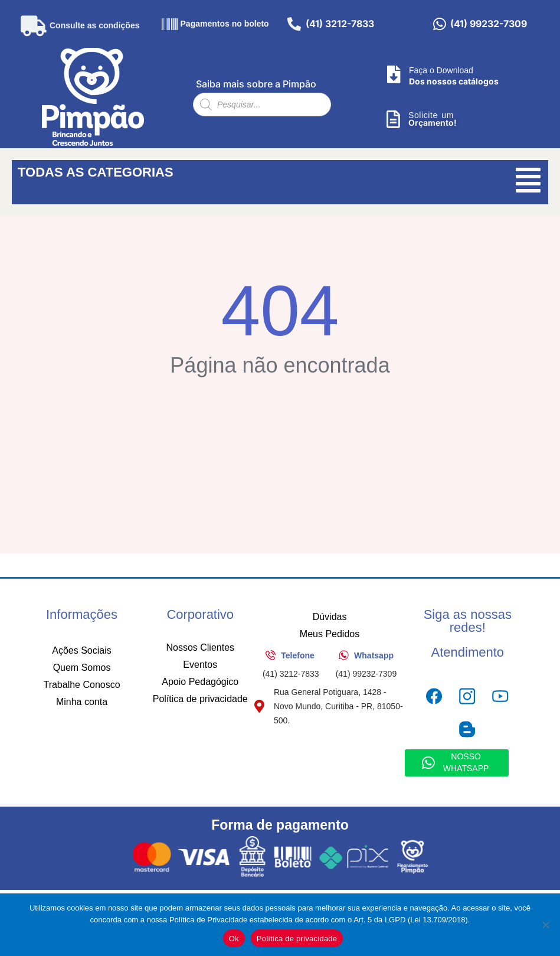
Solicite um (431, 115)
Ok (234, 939)
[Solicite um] (393, 119)
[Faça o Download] (394, 74)
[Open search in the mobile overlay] (262, 105)
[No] (545, 925)
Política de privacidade (297, 939)
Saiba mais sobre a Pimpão (256, 84)
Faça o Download (441, 70)
